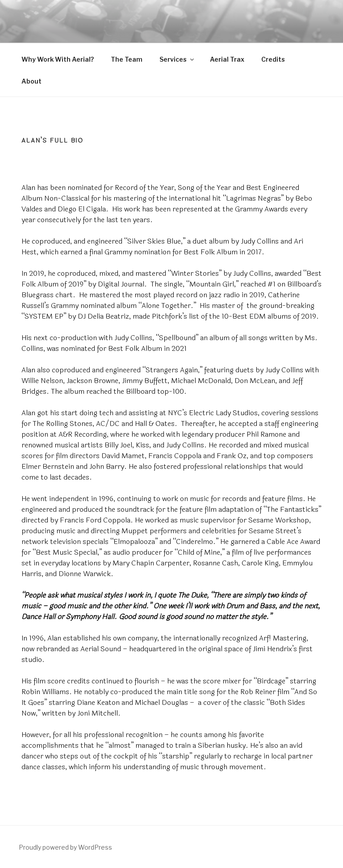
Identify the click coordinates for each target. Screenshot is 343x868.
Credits (273, 59)
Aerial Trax (227, 59)
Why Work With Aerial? (58, 59)
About (31, 81)
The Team (127, 59)
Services (177, 59)
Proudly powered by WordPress (65, 847)
